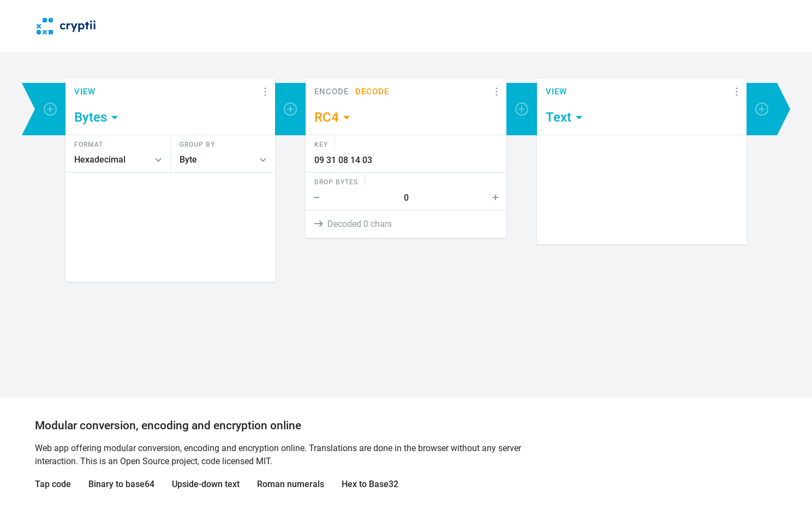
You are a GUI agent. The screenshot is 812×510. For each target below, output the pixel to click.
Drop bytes (336, 182)
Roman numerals (291, 484)
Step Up (498, 197)
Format (89, 144)
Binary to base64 (121, 484)
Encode (332, 92)
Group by (197, 144)
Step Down (314, 197)
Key (321, 144)
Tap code (53, 484)
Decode (372, 92)
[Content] (170, 227)
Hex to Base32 (370, 484)
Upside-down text (206, 484)
